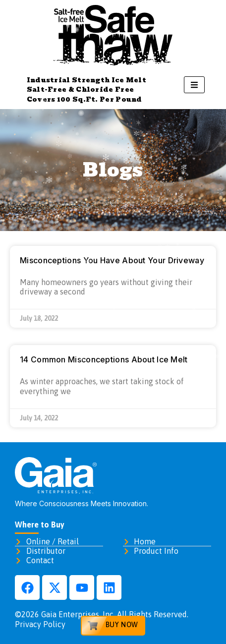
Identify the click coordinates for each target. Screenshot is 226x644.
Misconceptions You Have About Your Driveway (112, 260)
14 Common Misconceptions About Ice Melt (104, 359)
